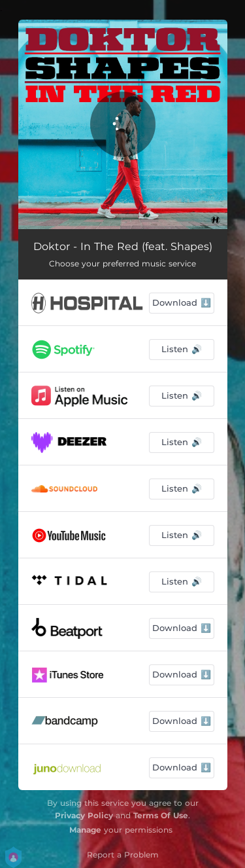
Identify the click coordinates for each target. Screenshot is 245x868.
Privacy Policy (84, 815)
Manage (85, 830)
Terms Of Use (161, 815)
